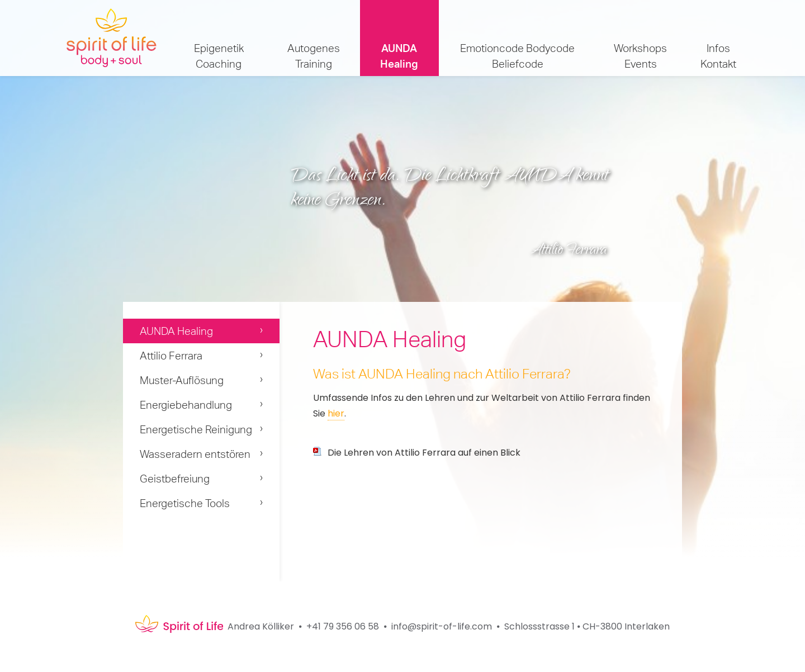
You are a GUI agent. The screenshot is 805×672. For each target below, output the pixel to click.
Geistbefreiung (175, 479)
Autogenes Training (314, 56)
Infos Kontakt (718, 56)
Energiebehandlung (186, 405)
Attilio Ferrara (171, 356)
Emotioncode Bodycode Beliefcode (517, 56)
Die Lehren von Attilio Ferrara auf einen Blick (424, 453)
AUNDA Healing (399, 56)
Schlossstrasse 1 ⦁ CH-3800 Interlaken (587, 626)
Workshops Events (640, 56)
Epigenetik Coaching (219, 56)
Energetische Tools (185, 503)
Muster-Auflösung (182, 380)
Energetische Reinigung (196, 429)
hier (336, 413)
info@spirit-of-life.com (442, 626)
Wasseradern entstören (195, 454)
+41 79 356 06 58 (343, 626)
